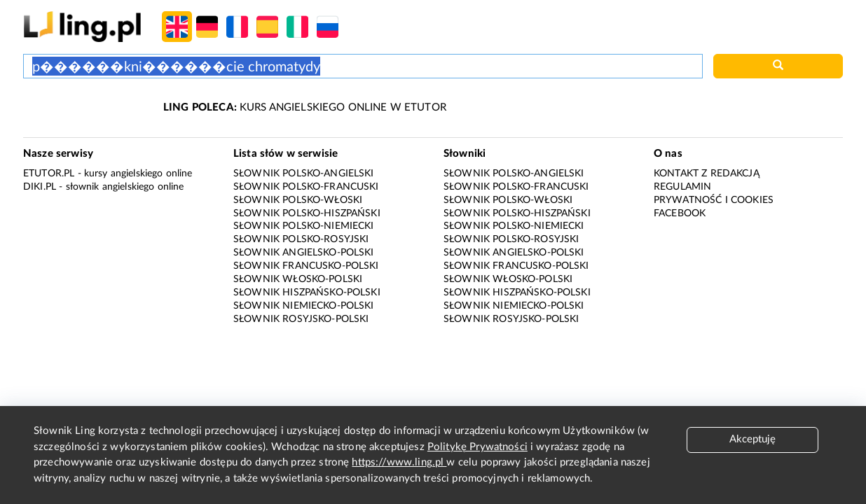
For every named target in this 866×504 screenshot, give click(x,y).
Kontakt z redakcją (707, 174)
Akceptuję (752, 439)
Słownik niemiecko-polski (304, 306)
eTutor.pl (49, 174)
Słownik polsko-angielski (304, 174)
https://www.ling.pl (399, 462)
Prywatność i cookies (714, 200)
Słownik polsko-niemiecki (304, 226)
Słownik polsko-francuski (306, 187)
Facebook (680, 213)
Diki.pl (40, 187)
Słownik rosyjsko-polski (301, 319)
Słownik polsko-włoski (298, 200)
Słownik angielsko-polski (304, 253)
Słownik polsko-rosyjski (301, 239)
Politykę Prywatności (477, 447)
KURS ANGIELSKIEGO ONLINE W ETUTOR (305, 107)
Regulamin (682, 187)
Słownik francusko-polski (306, 266)
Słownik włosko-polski (298, 279)
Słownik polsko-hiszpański (307, 213)
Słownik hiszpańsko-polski (307, 293)
